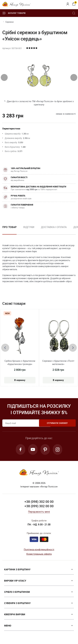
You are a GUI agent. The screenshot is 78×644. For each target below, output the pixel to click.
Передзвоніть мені (39, 512)
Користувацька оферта (39, 554)
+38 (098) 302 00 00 (39, 502)
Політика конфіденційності (39, 550)
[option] (29, 230)
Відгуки (29, 227)
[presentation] (4, 77)
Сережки (10, 22)
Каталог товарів (14, 13)
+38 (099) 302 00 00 (39, 506)
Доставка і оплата (54, 227)
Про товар (9, 227)
